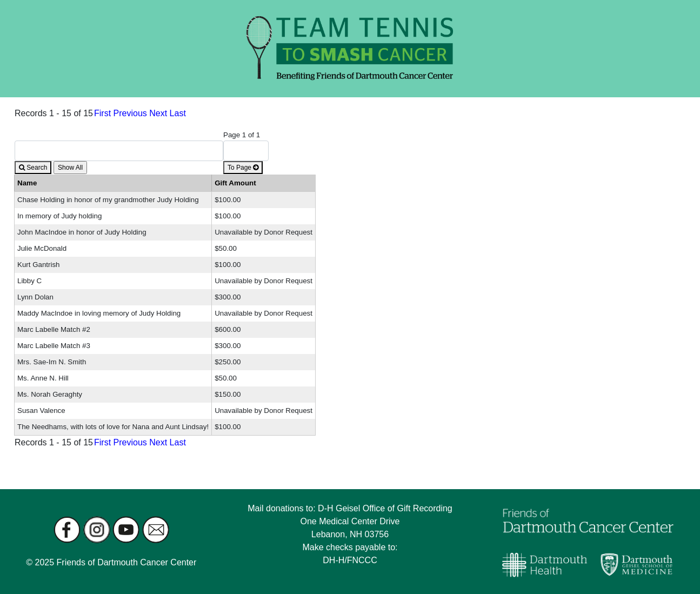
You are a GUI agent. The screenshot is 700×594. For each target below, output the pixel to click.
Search (33, 168)
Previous (130, 113)
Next (158, 113)
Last (178, 113)
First (102, 113)
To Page (243, 168)
